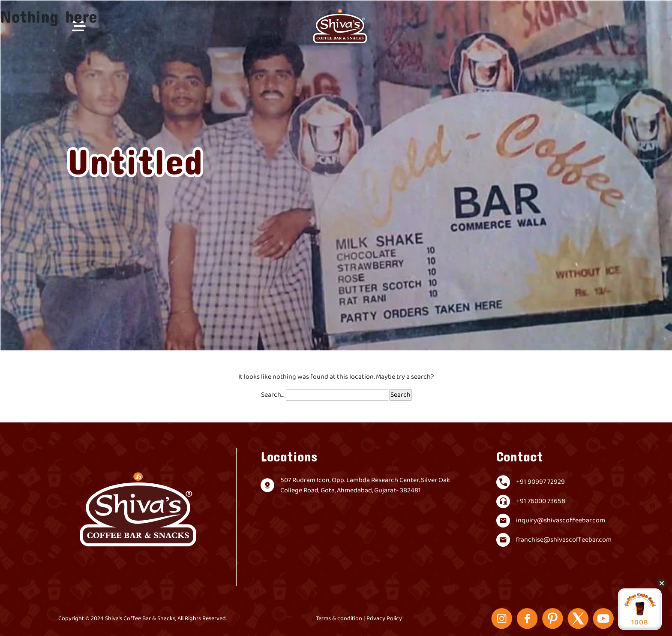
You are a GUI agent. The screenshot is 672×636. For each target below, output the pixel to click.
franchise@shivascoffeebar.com (564, 540)
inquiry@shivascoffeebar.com (561, 521)
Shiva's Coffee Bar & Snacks (140, 619)
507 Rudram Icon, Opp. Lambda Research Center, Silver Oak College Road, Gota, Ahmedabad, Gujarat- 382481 (365, 485)
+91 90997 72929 (540, 482)
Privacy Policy (384, 619)
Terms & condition (339, 619)
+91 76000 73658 (541, 501)
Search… (273, 395)
